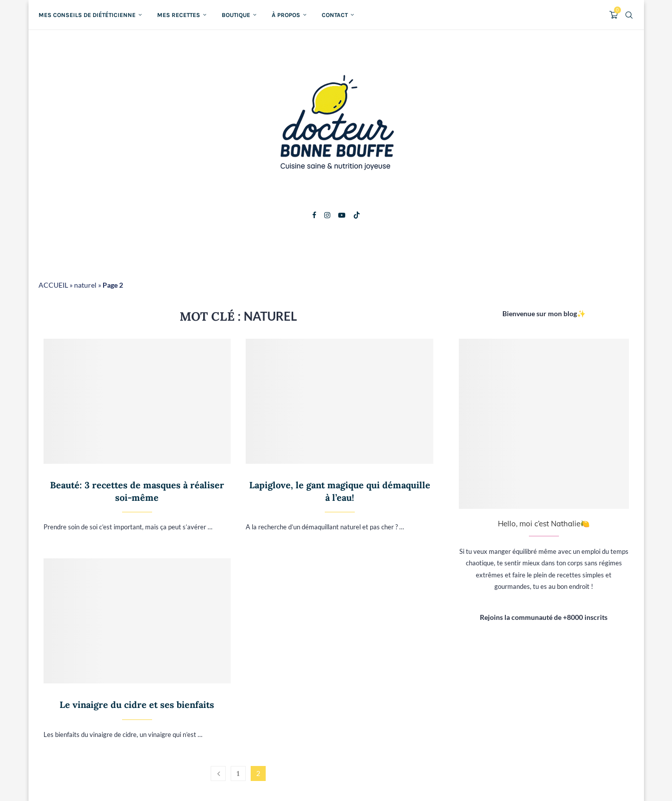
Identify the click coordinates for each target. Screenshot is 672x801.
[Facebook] (314, 215)
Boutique (236, 15)
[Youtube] (342, 215)
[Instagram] (327, 215)
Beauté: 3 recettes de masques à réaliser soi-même (137, 491)
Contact (335, 15)
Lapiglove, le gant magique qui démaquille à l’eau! (340, 491)
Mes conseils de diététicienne (87, 15)
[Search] (629, 15)
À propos (286, 15)
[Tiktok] (357, 215)
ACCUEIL (53, 285)
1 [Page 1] (238, 773)
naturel (85, 285)
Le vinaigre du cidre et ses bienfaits (137, 705)
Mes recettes (179, 15)
